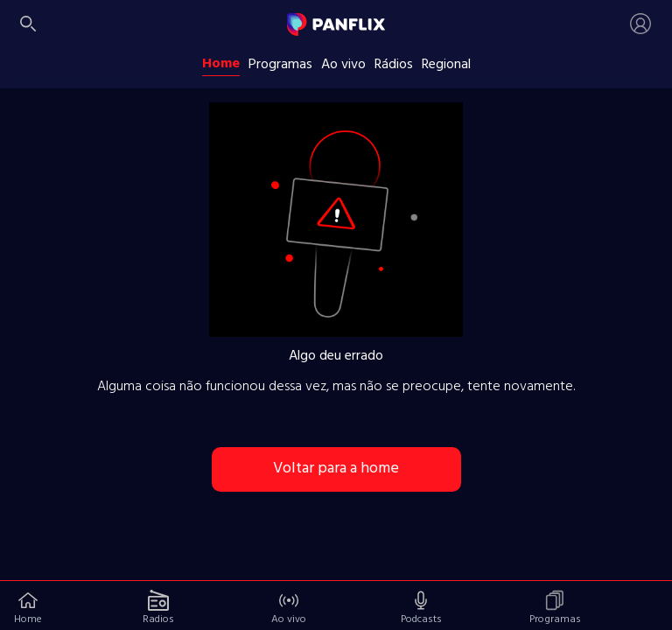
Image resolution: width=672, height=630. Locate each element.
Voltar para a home (336, 469)
